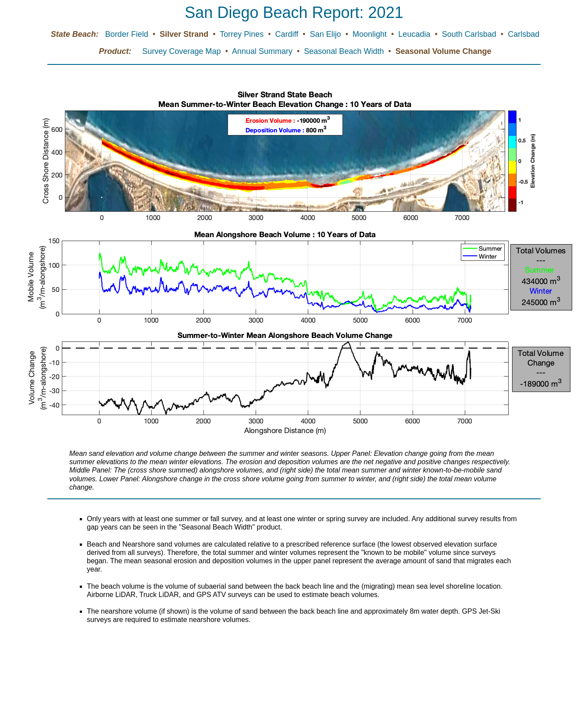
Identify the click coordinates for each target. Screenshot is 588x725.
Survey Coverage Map (183, 51)
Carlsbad (524, 34)
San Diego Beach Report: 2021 (294, 12)
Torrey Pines (243, 34)
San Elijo (327, 34)
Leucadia (415, 34)
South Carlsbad (470, 34)
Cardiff (288, 34)
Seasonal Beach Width (345, 51)
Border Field (128, 34)
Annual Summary (263, 51)
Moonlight (371, 34)
